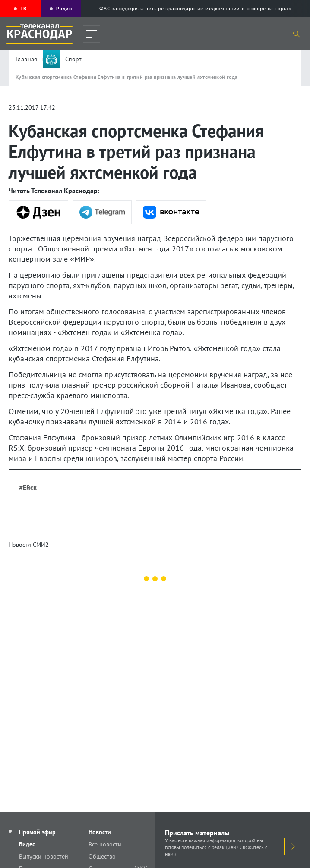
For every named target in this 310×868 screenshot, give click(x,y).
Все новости (105, 844)
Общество (102, 856)
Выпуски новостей (44, 856)
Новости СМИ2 (29, 545)
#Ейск (28, 487)
